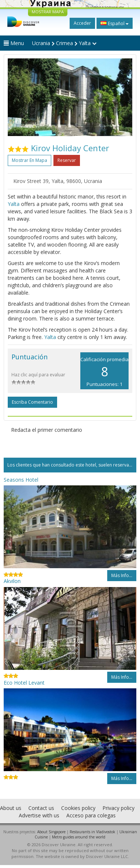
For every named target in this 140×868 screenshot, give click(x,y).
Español (115, 23)
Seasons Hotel (21, 480)
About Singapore (51, 832)
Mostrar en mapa (29, 160)
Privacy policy (118, 808)
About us (11, 808)
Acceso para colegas (91, 815)
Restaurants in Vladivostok (92, 832)
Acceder (82, 23)
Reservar (67, 160)
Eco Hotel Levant (24, 683)
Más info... (122, 575)
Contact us (41, 808)
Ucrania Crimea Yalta (64, 43)
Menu (14, 43)
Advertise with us (39, 815)
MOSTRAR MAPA (48, 12)
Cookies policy (78, 808)
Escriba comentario (32, 402)
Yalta (14, 204)
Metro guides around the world (79, 837)
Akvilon (12, 581)
